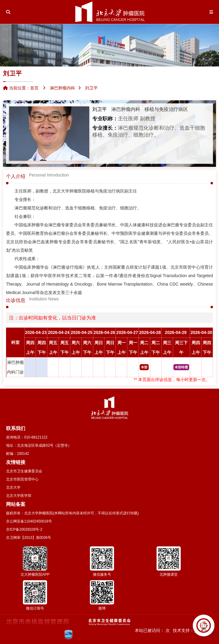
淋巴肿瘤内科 (126, 109)
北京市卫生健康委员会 (24, 471)
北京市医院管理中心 (22, 479)
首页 (34, 88)
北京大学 (13, 487)
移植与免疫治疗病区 (166, 109)
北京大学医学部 (19, 496)
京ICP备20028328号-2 (24, 529)
